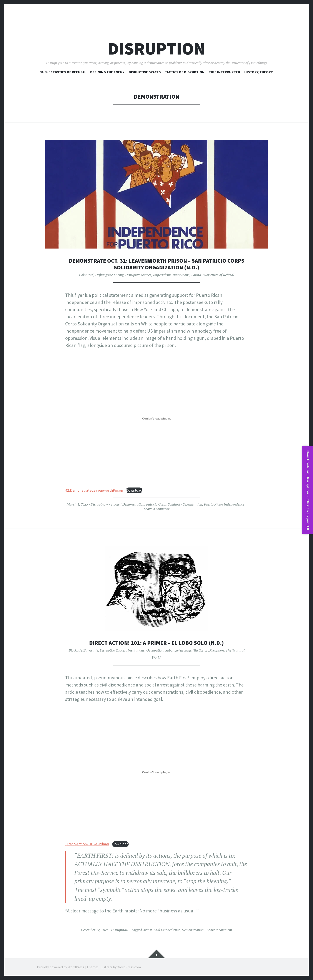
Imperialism (162, 275)
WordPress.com (129, 967)
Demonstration (133, 504)
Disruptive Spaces (145, 72)
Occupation (155, 650)
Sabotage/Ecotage (178, 650)
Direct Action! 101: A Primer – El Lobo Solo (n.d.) (156, 643)
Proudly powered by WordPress (61, 967)
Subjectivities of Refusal (63, 72)
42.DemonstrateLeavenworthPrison (94, 490)
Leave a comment (156, 509)
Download (134, 490)
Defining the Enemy (109, 275)
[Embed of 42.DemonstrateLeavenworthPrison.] (156, 418)
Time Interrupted (224, 72)
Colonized (86, 275)
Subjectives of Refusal (218, 275)
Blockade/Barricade (83, 650)
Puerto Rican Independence (224, 504)
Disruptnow (99, 504)
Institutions (181, 275)
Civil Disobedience (167, 930)
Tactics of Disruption (185, 72)
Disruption (156, 49)
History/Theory (259, 72)
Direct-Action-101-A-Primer (87, 844)
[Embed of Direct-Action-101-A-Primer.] (156, 772)
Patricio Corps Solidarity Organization (174, 504)
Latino (196, 275)
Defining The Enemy (107, 72)
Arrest (147, 930)
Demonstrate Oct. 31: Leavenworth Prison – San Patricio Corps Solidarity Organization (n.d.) (157, 264)
